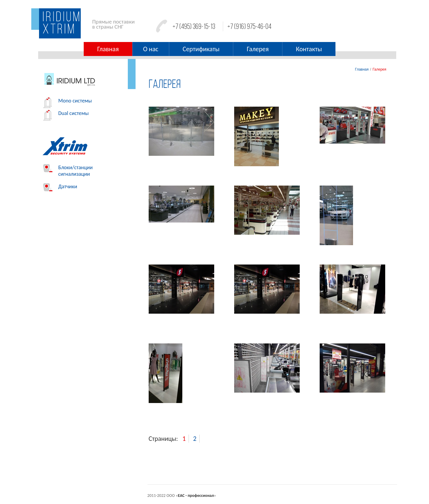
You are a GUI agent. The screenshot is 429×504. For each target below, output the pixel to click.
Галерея (258, 49)
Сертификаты (201, 49)
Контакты (309, 49)
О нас (151, 49)
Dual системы (66, 113)
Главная (108, 49)
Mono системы (68, 101)
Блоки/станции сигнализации (68, 171)
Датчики (60, 186)
